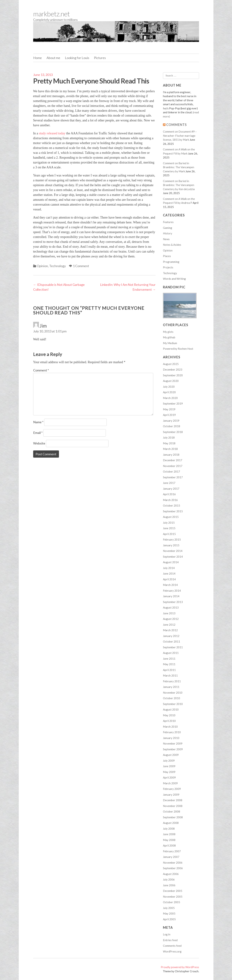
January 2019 (171, 421)
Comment (41, 370)
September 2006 (173, 868)
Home (37, 58)
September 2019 (173, 403)
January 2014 (171, 596)
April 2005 (169, 919)
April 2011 (169, 670)
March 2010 (170, 727)
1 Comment (81, 266)
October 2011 (172, 641)
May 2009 (169, 772)
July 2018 (169, 437)
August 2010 (171, 709)
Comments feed (172, 946)
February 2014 (172, 591)
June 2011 (169, 659)
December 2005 (173, 891)
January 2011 (171, 687)
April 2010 (169, 721)
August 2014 (171, 562)
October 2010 (172, 698)
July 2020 (169, 387)
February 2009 (172, 789)
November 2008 (173, 806)
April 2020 (169, 392)
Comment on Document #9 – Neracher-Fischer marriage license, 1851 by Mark (180, 136)
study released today (52, 133)
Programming (171, 262)
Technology (58, 266)
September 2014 (173, 557)
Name (38, 422)
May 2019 (169, 409)
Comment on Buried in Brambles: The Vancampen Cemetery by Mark (179, 167)
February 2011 (172, 681)
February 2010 (172, 732)
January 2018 (171, 455)
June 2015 (169, 528)
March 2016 (170, 500)
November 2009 (173, 743)
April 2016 (169, 494)
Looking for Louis (77, 58)
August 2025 (171, 364)
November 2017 (173, 466)
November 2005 (173, 897)
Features (168, 222)
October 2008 (172, 811)
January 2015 (171, 545)
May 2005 (169, 913)
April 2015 (169, 534)
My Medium (170, 343)
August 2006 (171, 874)
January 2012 (171, 636)
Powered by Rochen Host (178, 349)
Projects (168, 267)
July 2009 (169, 761)
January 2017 (171, 489)
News (166, 239)
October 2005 (172, 902)
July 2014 (169, 568)
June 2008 (169, 834)
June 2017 (169, 483)
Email (38, 433)
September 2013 (173, 602)
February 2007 (172, 851)
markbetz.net (51, 14)
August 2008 (171, 823)
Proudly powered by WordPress (180, 967)
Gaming (168, 228)
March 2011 (170, 675)
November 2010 (173, 693)
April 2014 (169, 579)
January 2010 (171, 738)
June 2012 (169, 625)
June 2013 (169, 613)
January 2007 (171, 857)
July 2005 (169, 908)
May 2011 (169, 664)
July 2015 (169, 523)
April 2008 (169, 845)
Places (167, 256)
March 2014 (170, 585)
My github (169, 337)
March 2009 (170, 783)
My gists (168, 332)
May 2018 (169, 443)
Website (39, 443)
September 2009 (173, 749)
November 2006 (173, 863)
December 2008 (173, 800)
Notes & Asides (172, 245)
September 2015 (173, 511)
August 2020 (171, 381)
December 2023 (173, 369)
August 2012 (171, 619)
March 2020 (170, 398)
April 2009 (169, 777)
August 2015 (171, 517)
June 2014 (169, 573)
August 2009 (171, 755)
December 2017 (173, 460)
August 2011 (171, 653)
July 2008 (169, 829)
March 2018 (170, 449)
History (168, 233)
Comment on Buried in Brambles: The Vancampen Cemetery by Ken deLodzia (179, 185)
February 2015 (172, 539)
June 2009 (169, 766)
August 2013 (171, 607)
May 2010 (169, 715)
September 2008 (173, 817)
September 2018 (173, 432)
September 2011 (173, 647)
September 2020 (173, 375)
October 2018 (172, 426)
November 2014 (173, 551)
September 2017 (173, 477)
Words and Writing (174, 279)
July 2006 (169, 879)
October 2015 (172, 505)
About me (53, 58)
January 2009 (171, 795)
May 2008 (169, 840)
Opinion (42, 266)
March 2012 (170, 630)
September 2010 (173, 704)
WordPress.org (172, 951)
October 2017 (172, 471)
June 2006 (169, 885)
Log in (167, 934)
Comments (176, 125)
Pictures (100, 58)
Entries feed (170, 940)
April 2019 (169, 415)
